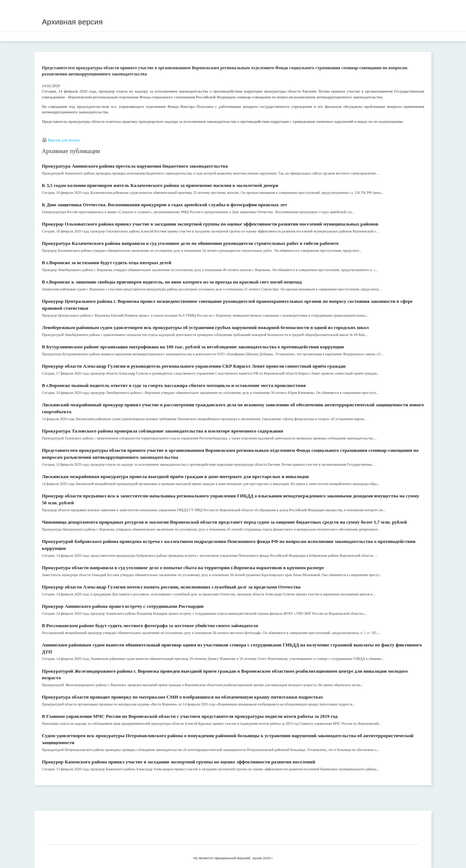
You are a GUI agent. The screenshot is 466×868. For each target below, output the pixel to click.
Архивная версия (72, 22)
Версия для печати (64, 140)
